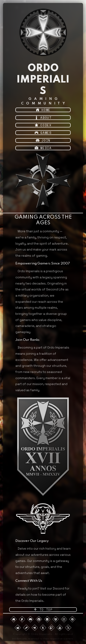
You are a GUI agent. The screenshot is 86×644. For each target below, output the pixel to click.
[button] (43, 110)
